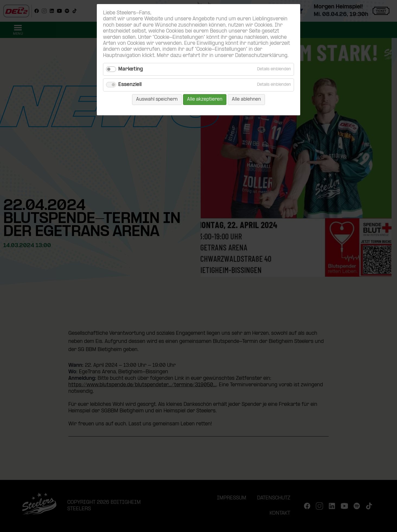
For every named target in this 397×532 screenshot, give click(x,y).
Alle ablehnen (246, 99)
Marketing (131, 69)
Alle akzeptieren (205, 99)
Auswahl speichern (157, 99)
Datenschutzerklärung (261, 56)
